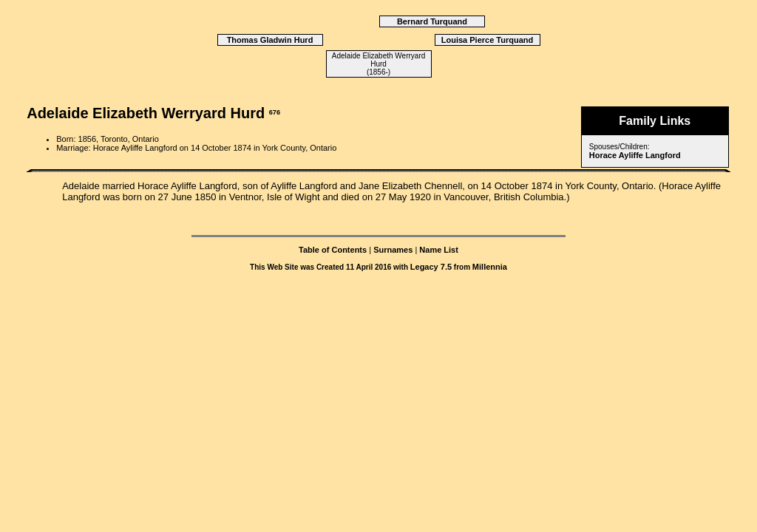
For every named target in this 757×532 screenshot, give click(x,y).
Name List (439, 250)
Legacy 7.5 (431, 267)
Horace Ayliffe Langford (635, 155)
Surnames (393, 250)
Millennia (490, 267)
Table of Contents (333, 250)
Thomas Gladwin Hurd (270, 40)
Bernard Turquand (432, 21)
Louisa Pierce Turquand (488, 40)
